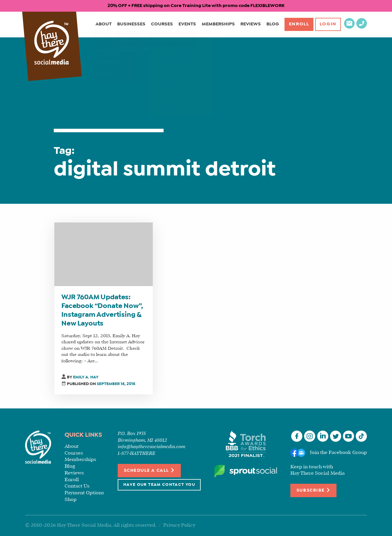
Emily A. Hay (86, 377)
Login (328, 24)
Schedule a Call (149, 470)
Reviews (249, 24)
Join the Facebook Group (338, 453)
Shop (71, 500)
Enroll (298, 24)
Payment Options (84, 493)
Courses (161, 24)
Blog (272, 24)
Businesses (130, 24)
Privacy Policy (179, 525)
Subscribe (313, 490)
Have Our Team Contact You (159, 485)
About (103, 24)
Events (186, 24)
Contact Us (77, 486)
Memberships (217, 24)
